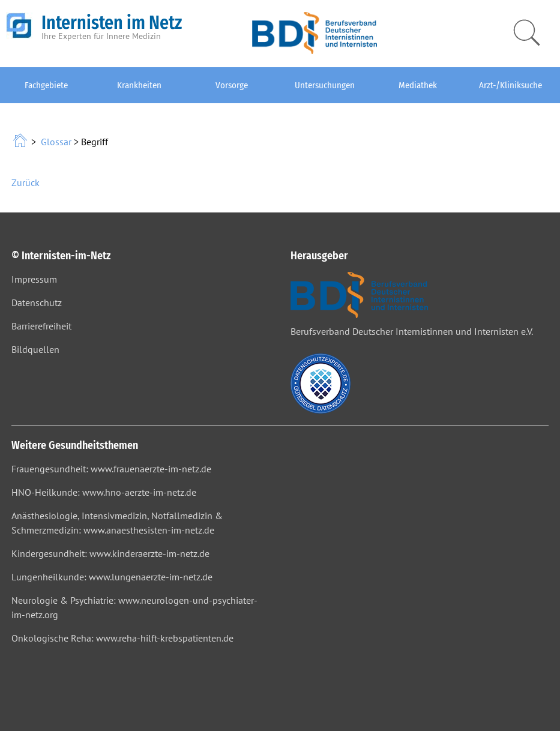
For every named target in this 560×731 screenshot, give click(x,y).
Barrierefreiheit (41, 326)
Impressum (34, 279)
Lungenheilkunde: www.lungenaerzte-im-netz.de (112, 577)
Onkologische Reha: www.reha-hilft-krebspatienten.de (122, 638)
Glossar (56, 142)
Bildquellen (35, 349)
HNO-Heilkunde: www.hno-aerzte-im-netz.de (104, 492)
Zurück (26, 182)
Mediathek (418, 85)
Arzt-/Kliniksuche (510, 85)
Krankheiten (139, 85)
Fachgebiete (46, 85)
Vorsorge (232, 85)
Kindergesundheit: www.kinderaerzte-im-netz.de (110, 553)
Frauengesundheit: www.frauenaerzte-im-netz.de (111, 469)
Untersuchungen (325, 85)
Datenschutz (37, 302)
